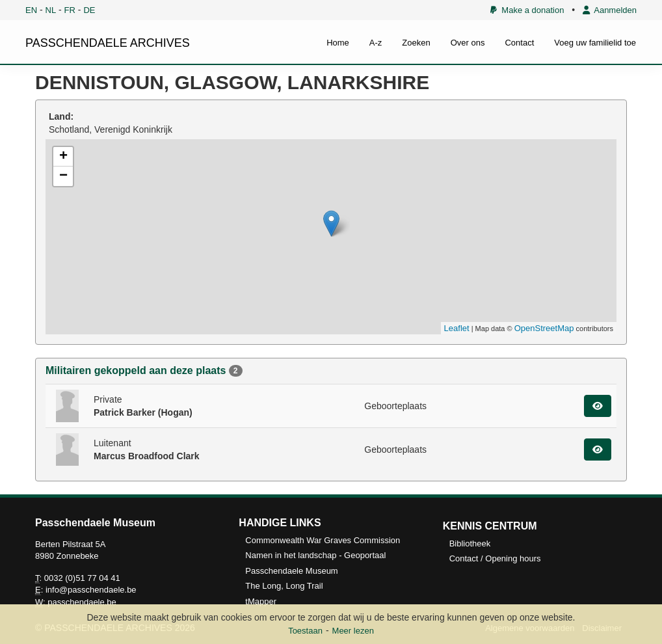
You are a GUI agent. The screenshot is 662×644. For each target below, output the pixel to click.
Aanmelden (610, 10)
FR (70, 10)
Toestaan (305, 631)
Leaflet (457, 328)
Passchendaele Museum (291, 571)
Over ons (468, 43)
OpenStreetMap (544, 328)
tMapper (261, 601)
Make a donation (527, 10)
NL (51, 10)
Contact (519, 43)
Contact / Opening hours (495, 558)
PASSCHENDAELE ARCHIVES (108, 43)
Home (338, 43)
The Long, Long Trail (284, 586)
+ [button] (63, 157)
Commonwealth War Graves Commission (323, 540)
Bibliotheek (470, 543)
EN (31, 10)
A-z (376, 43)
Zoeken (416, 43)
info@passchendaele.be (91, 590)
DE (89, 10)
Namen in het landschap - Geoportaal (315, 555)
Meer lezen (353, 631)
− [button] (63, 176)
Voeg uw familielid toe (595, 43)
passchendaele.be (82, 602)
